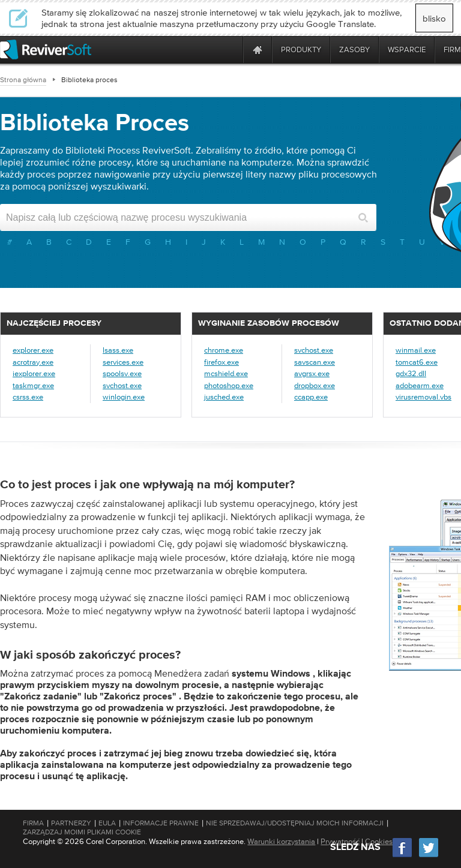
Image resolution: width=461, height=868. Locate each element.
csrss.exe (28, 397)
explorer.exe (33, 350)
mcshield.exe (226, 373)
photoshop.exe (229, 385)
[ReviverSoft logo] (46, 49)
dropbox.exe (315, 385)
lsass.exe (118, 350)
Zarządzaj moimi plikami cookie (82, 832)
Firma (33, 823)
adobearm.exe (420, 385)
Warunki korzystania (281, 841)
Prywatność (340, 841)
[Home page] (258, 49)
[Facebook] (403, 856)
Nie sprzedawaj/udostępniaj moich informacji (295, 823)
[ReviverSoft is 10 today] (231, 49)
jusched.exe (224, 397)
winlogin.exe (124, 397)
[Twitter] (429, 856)
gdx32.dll (411, 373)
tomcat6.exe (417, 362)
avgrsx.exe (312, 373)
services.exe (123, 362)
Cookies (379, 841)
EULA (107, 823)
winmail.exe (416, 350)
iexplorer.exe (34, 373)
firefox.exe (221, 362)
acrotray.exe (33, 362)
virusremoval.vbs (423, 397)
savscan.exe (315, 362)
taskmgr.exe (33, 385)
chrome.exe (224, 350)
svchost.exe (122, 385)
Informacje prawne (161, 823)
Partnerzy (71, 823)
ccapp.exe (311, 397)
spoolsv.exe (122, 373)
